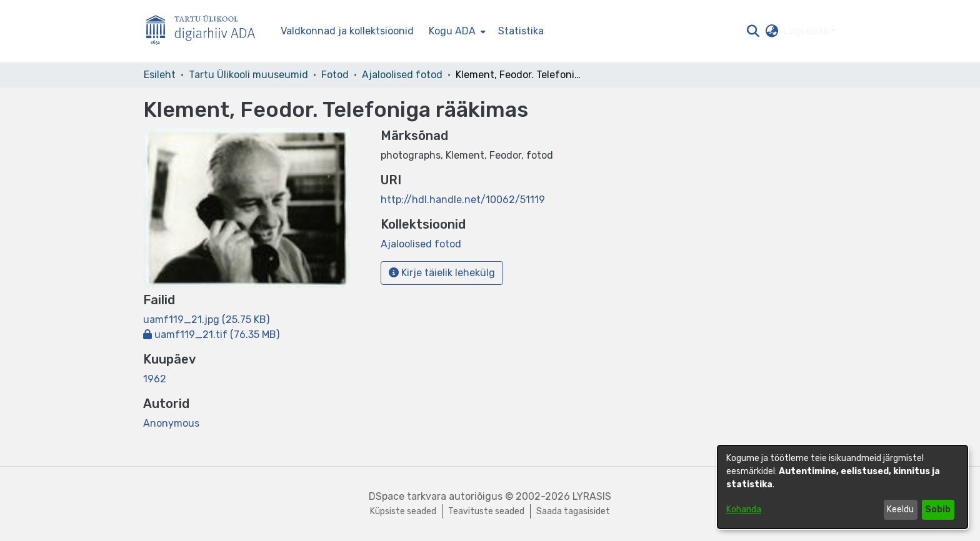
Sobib (938, 509)
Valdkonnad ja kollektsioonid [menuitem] (347, 31)
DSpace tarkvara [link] (407, 496)
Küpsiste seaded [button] (403, 511)
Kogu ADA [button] (452, 31)
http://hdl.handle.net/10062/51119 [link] (463, 200)
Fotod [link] (335, 75)
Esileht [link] (160, 75)
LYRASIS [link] (592, 496)
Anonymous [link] (171, 423)
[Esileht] (206, 32)
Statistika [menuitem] (521, 31)
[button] (753, 31)
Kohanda (744, 509)
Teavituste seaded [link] (486, 511)
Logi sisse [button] (807, 31)
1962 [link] (155, 379)
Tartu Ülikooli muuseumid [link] (248, 75)
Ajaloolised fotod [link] (402, 75)
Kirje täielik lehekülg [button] (442, 273)
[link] (206, 320)
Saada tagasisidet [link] (573, 511)
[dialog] (842, 487)
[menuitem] (456, 31)
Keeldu (900, 509)
